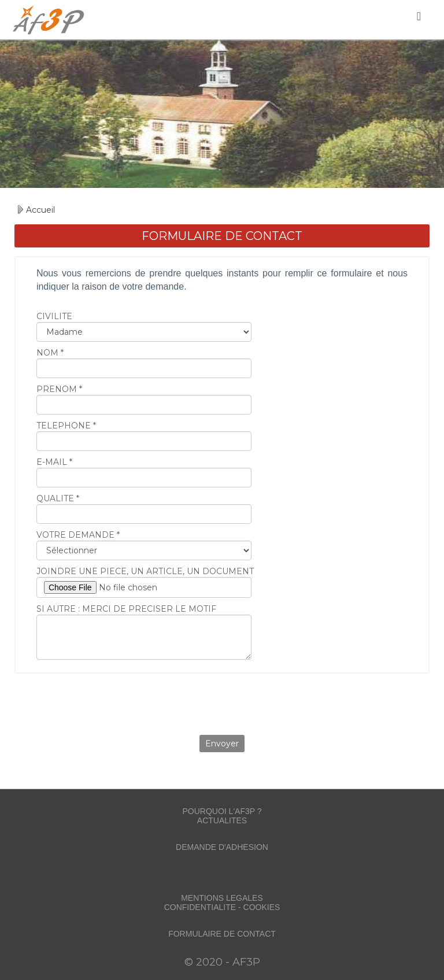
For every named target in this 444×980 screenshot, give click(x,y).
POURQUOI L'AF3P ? (222, 811)
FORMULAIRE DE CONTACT (222, 934)
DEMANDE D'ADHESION (222, 847)
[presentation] (222, 703)
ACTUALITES (222, 820)
